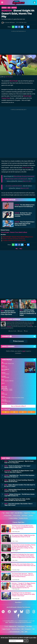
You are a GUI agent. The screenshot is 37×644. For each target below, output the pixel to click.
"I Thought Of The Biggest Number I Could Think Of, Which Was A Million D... (19, 471)
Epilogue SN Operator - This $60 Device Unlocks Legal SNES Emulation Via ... (19, 495)
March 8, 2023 (27, 181)
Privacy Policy (8, 516)
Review (18, 237)
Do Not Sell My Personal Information (23, 623)
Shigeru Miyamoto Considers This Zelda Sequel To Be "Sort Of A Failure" (20, 486)
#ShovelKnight (18, 176)
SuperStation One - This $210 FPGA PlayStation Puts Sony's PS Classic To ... (19, 476)
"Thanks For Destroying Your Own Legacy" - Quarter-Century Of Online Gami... (18, 467)
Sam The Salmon (9, 77)
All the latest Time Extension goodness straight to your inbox (18, 638)
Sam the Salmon (27, 168)
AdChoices (11, 623)
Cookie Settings (13, 518)
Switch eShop (4, 367)
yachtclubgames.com (6, 401)
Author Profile (12, 331)
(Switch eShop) (14, 232)
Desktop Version (24, 518)
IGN (22, 629)
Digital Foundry (6, 629)
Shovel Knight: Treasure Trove (8, 363)
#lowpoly (24, 176)
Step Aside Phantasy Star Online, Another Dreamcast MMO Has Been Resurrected (17, 500)
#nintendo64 (31, 176)
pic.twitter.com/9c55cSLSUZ (14, 186)
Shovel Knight (14, 81)
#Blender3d (8, 179)
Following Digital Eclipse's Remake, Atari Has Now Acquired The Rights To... (19, 490)
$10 (31, 412)
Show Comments (18, 341)
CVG (22, 632)
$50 (6, 412)
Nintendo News (16, 629)
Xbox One (3, 370)
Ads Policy (25, 516)
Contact (34, 513)
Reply (26, 331)
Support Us (27, 513)
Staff (12, 513)
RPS (26, 632)
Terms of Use (17, 516)
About (8, 513)
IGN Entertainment (23, 621)
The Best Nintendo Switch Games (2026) (14, 241)
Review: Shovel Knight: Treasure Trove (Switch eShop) (13, 398)
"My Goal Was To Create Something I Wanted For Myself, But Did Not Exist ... (19, 481)
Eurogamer (28, 629)
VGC (34, 629)
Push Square (21, 626)
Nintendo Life (13, 626)
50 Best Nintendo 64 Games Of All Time (14, 239)
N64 (9, 8)
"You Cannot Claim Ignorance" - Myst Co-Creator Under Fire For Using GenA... (19, 462)
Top (3, 513)
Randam (4, 8)
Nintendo (14, 8)
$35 (14, 412)
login (24, 351)
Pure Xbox (29, 626)
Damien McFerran (10, 23)
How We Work (19, 513)
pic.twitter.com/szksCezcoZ (19, 179)
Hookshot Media (10, 621)
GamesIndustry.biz (15, 632)
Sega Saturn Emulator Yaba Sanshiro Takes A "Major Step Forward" (18, 504)
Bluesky (20, 331)
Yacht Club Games (5, 374)
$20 (23, 412)
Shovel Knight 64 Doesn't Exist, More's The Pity (18, 14)
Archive (31, 516)
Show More (19, 602)
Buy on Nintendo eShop (18, 406)
